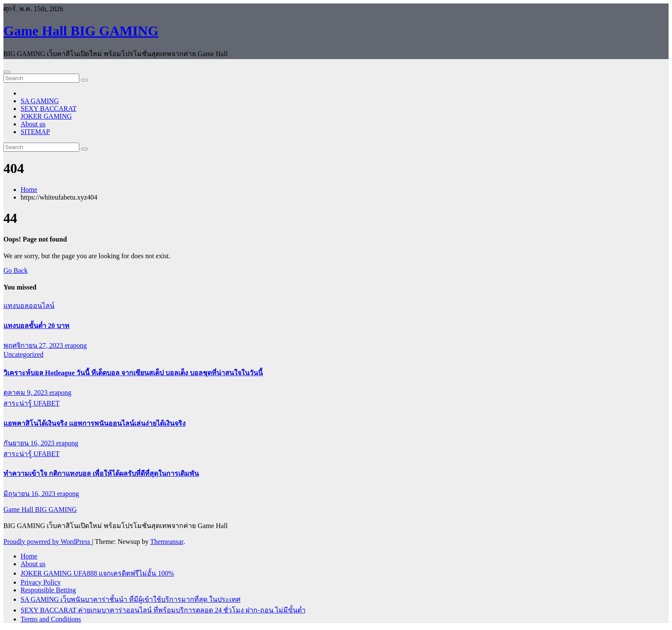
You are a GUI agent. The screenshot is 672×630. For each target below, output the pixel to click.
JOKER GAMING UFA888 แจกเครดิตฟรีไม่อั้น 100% (97, 573)
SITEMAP (35, 132)
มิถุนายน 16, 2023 (30, 494)
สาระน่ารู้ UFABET (31, 403)
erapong (76, 345)
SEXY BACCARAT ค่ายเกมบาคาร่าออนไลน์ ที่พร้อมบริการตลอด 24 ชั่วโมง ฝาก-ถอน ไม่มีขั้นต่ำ (163, 610)
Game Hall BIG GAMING (81, 31)
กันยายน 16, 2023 (30, 443)
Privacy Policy (41, 582)
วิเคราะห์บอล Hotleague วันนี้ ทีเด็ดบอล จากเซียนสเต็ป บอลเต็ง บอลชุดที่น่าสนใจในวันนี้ (133, 373)
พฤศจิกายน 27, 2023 (34, 345)
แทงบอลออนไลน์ (29, 306)
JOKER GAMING (46, 116)
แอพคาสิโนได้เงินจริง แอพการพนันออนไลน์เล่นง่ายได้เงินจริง (94, 423)
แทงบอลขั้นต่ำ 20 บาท (36, 326)
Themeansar (166, 542)
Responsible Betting (48, 590)
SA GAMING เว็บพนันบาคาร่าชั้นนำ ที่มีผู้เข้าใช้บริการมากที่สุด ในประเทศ (130, 599)
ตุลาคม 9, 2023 (26, 393)
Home (29, 190)
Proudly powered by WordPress (48, 542)
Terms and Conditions (51, 619)
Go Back (15, 270)
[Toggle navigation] (7, 72)
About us (33, 124)
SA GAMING (40, 101)
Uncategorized (23, 354)
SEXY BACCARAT (49, 109)
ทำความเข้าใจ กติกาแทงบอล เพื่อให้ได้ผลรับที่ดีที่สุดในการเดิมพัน (101, 473)
